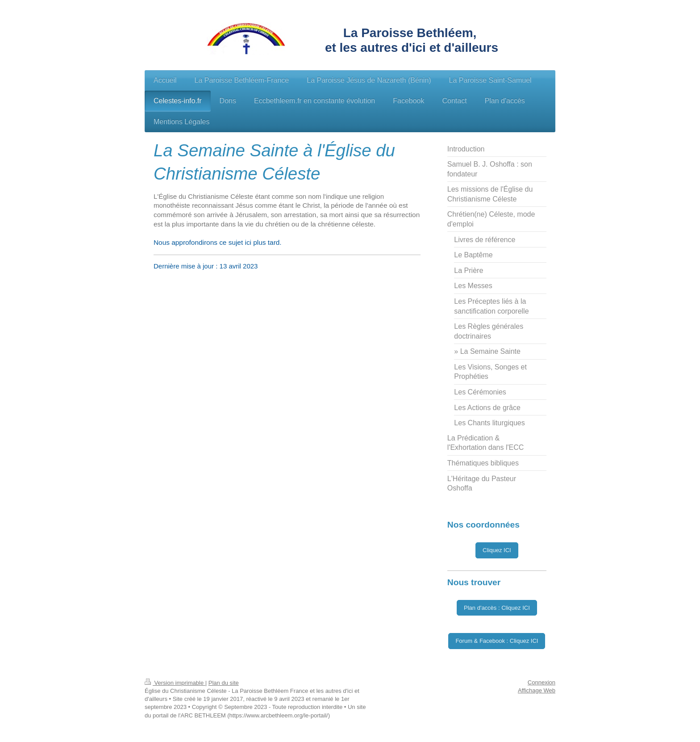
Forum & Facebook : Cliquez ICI (497, 641)
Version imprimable (175, 683)
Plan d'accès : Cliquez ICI (497, 608)
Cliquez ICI (497, 550)
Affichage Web (537, 690)
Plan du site (224, 683)
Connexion (542, 682)
